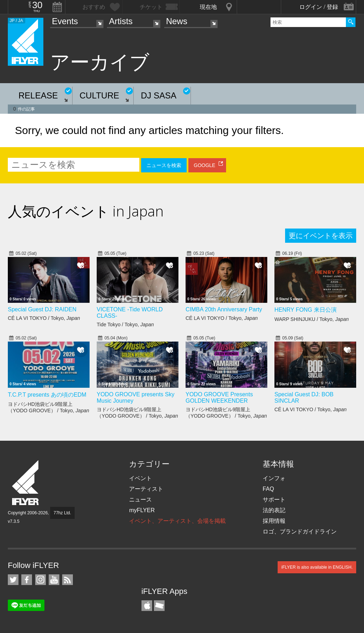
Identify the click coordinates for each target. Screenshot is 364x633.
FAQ (268, 489)
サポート (274, 500)
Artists (121, 21)
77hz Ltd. (62, 513)
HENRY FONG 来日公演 (306, 310)
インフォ (274, 478)
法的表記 (274, 510)
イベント (140, 478)
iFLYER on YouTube (54, 580)
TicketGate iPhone (159, 606)
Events (65, 21)
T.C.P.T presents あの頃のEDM (47, 395)
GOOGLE (205, 165)
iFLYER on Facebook (27, 580)
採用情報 (274, 521)
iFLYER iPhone (147, 606)
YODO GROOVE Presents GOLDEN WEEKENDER (219, 398)
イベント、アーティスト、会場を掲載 (177, 521)
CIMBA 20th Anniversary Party (224, 309)
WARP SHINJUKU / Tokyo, (312, 319)
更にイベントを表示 (321, 236)
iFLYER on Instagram (41, 580)
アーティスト (146, 489)
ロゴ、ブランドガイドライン (300, 532)
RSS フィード (68, 580)
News (177, 21)
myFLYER (142, 510)
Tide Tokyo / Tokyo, (125, 324)
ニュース (140, 500)
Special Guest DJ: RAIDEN (42, 309)
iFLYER (26, 483)
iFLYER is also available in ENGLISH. (317, 567)
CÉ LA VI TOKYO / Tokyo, (44, 318)
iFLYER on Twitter (13, 580)
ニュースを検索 (164, 165)
